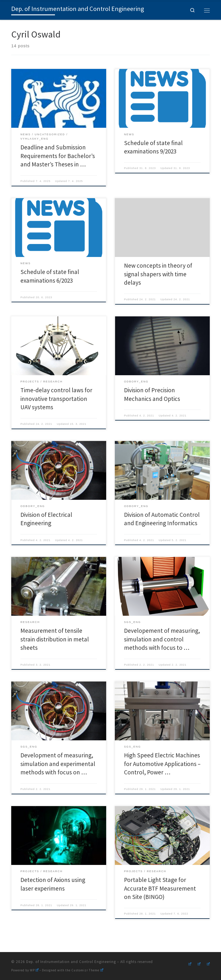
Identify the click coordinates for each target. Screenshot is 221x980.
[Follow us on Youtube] (198, 963)
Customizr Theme (87, 970)
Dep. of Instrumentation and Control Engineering (71, 962)
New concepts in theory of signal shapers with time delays (158, 274)
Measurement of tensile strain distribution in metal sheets (55, 639)
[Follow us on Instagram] (189, 963)
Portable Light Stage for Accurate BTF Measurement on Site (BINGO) (160, 888)
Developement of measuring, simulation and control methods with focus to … (162, 639)
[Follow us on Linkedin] (207, 963)
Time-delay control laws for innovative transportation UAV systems (56, 399)
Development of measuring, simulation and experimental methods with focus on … (58, 764)
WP (34, 970)
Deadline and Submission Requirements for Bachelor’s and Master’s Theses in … (58, 156)
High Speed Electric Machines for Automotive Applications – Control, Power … (162, 764)
